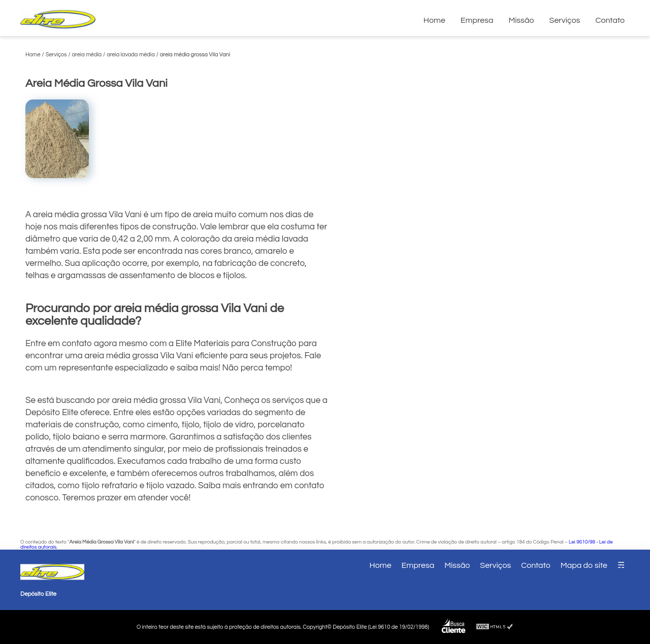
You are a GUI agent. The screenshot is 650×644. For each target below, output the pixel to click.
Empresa (477, 20)
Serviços (565, 20)
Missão (521, 20)
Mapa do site (584, 565)
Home (434, 20)
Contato (610, 20)
